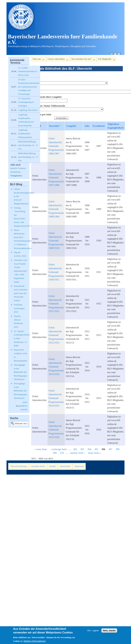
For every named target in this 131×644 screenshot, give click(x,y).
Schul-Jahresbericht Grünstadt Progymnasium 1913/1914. (56, 367)
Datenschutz (65, 466)
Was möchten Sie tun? (82, 60)
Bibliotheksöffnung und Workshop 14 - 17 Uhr (28, 145)
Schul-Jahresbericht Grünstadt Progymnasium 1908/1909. (56, 209)
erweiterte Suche (38, 466)
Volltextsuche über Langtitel (46, 97)
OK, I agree (93, 632)
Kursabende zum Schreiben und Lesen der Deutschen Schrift (20, 293)
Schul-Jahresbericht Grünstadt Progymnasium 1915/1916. (56, 430)
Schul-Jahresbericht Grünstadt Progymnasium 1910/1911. (56, 272)
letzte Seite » (94, 453)
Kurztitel (55, 126)
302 (75, 449)
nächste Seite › (77, 453)
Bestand (35, 79)
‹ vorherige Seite (58, 449)
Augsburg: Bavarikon (28, 110)
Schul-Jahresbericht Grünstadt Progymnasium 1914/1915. (56, 398)
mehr (25, 402)
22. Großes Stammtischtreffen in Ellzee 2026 (28, 71)
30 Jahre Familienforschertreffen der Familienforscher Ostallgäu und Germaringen (29, 87)
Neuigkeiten (16, 176)
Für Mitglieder (106, 60)
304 (89, 449)
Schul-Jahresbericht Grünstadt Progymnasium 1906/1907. (56, 146)
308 (118, 449)
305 (96, 449)
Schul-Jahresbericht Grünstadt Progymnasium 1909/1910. (56, 241)
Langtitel (71, 126)
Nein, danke (109, 632)
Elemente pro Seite (41, 114)
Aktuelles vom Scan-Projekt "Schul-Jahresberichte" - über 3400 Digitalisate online (21, 271)
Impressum (79, 466)
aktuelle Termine (18, 168)
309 (55, 453)
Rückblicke (15, 172)
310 (62, 453)
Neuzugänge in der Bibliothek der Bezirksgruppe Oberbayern (20, 372)
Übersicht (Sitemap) (19, 466)
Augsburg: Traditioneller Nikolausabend (25, 133)
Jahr (87, 126)
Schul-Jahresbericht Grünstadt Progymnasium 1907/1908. (56, 178)
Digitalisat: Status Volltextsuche (48, 106)
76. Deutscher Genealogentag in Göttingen (26, 102)
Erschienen (99, 126)
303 (82, 449)
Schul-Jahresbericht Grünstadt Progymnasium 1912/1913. (56, 335)
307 (111, 449)
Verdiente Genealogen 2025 (19, 308)
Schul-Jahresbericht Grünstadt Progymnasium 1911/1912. (56, 304)
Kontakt (52, 466)
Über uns (38, 60)
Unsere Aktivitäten (57, 60)
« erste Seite (41, 449)
